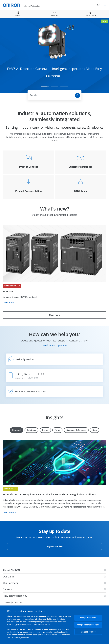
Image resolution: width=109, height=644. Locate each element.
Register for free (54, 546)
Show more (55, 315)
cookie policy (28, 632)
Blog (95, 430)
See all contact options (53, 345)
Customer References (76, 430)
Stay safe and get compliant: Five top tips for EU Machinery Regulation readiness (49, 494)
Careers (7, 589)
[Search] (77, 95)
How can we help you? (16, 596)
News (57, 430)
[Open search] (98, 5)
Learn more (8, 303)
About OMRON (11, 570)
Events (45, 430)
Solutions (31, 430)
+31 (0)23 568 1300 (13, 602)
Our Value (9, 577)
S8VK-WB (8, 291)
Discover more (53, 76)
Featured (16, 430)
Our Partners (10, 583)
